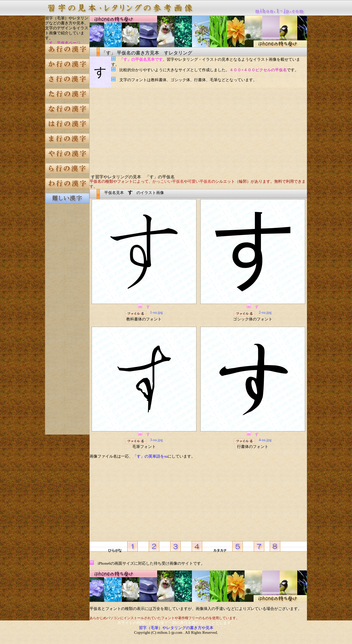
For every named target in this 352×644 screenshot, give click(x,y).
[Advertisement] (67, 297)
